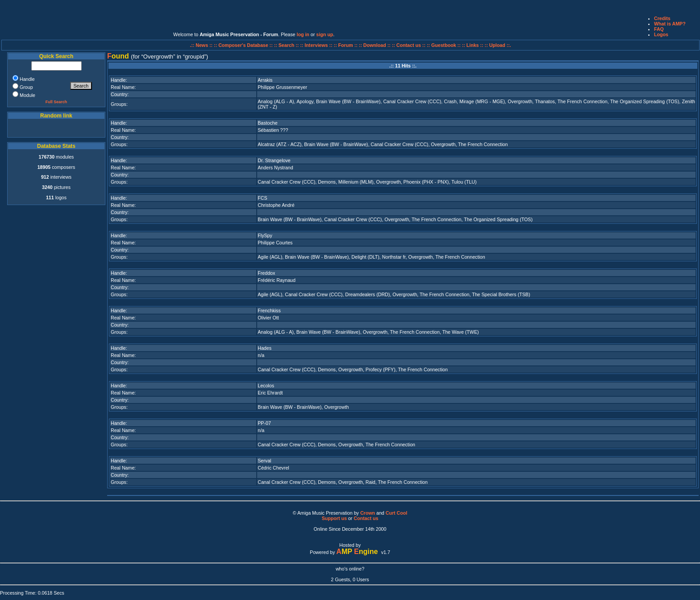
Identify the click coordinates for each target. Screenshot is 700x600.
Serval (264, 461)
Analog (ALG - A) (276, 101)
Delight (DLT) (365, 257)
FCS (262, 198)
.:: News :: (202, 45)
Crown (368, 513)
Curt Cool (397, 513)
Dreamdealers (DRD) (367, 294)
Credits (662, 18)
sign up (325, 34)
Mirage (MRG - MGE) (482, 101)
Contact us (366, 518)
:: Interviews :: (317, 45)
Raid (371, 482)
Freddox (266, 273)
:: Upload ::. (498, 45)
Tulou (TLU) (464, 182)
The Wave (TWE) (461, 332)
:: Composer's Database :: (244, 45)
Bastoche (267, 123)
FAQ (659, 29)
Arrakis (265, 80)
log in (303, 34)
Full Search (56, 102)
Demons (327, 182)
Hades (265, 348)
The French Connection (583, 101)
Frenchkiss (269, 310)
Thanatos (545, 101)
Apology (305, 101)
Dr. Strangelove (274, 160)
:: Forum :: (346, 45)
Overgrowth (520, 101)
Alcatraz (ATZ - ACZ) (279, 144)
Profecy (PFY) (381, 369)
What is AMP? (670, 24)
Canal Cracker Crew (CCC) (412, 101)
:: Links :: (473, 45)
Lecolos (266, 386)
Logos (661, 34)
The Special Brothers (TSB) (501, 294)
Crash (450, 101)
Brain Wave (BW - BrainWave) (348, 101)
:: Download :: (375, 45)
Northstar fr (394, 257)
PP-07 (264, 423)
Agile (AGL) (270, 257)
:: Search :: (287, 45)
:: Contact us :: (409, 45)
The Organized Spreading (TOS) (645, 101)
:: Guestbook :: (444, 45)
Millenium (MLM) (356, 182)
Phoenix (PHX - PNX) (426, 182)
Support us (334, 518)
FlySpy (265, 235)
